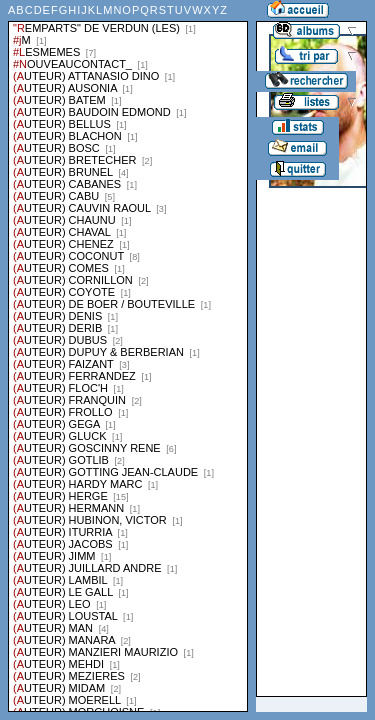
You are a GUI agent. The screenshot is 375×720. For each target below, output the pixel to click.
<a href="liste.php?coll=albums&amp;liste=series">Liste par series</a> (128, 356)
